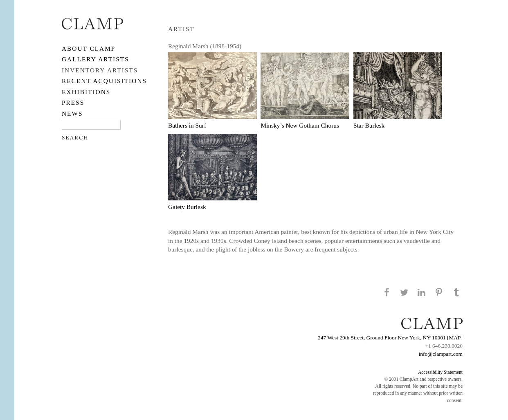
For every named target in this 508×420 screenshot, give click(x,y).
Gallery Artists (96, 59)
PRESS (73, 102)
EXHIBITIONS (86, 92)
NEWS (72, 113)
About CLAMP (89, 48)
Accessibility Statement (440, 372)
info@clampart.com (441, 354)
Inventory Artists (100, 70)
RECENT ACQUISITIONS (104, 81)
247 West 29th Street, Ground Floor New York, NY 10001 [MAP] (390, 338)
